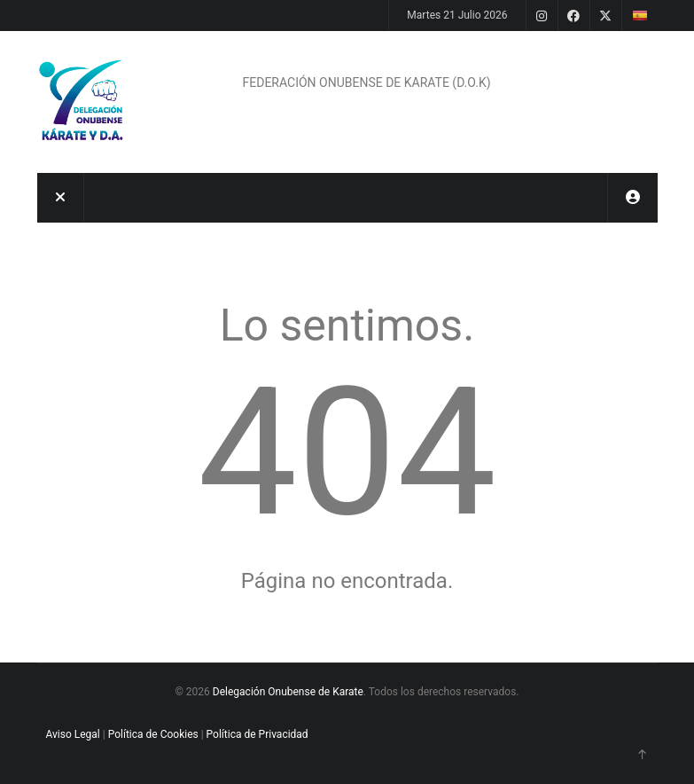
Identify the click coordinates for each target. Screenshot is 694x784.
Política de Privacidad (257, 734)
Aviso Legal (73, 734)
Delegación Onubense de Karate (288, 692)
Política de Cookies (153, 734)
